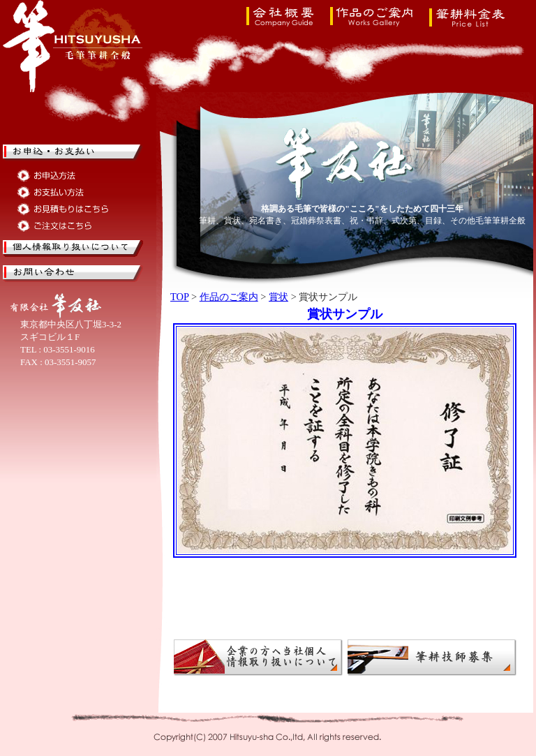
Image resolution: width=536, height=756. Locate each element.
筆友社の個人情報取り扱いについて (74, 249)
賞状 (278, 297)
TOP (179, 297)
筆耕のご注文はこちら (64, 226)
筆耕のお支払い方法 (64, 192)
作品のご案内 (229, 297)
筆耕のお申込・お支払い (74, 153)
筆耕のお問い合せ (74, 274)
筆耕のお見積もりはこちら (64, 209)
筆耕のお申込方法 (64, 176)
